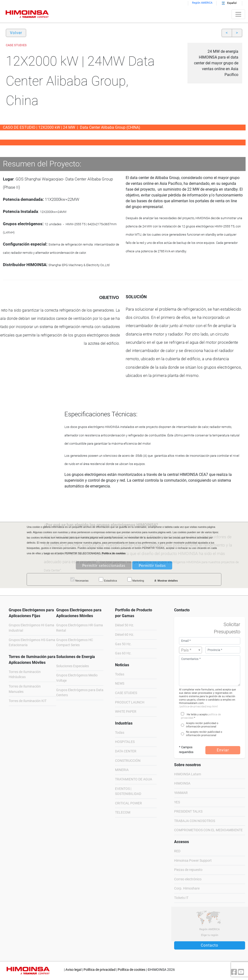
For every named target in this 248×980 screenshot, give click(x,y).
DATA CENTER (126, 751)
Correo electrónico (188, 879)
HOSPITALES (125, 742)
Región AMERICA (202, 3)
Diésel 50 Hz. (125, 625)
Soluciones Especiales (73, 666)
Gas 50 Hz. (123, 644)
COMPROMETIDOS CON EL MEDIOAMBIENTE (208, 830)
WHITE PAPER (126, 712)
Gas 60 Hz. (123, 653)
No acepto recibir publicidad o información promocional (204, 734)
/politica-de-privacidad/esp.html (198, 707)
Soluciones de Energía (76, 657)
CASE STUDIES (126, 693)
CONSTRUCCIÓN (128, 761)
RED (177, 851)
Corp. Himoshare (187, 888)
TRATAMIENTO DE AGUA (134, 779)
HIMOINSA (182, 783)
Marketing (136, 580)
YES (177, 802)
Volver (16, 33)
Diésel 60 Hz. (125, 635)
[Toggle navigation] (238, 14)
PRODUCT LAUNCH (130, 702)
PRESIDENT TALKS (188, 812)
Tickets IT (181, 898)
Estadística (108, 580)
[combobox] (191, 650)
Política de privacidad (100, 970)
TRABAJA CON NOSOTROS (195, 821)
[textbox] (191, 650)
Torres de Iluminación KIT (28, 701)
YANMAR (181, 793)
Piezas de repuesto (188, 870)
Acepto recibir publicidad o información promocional (202, 725)
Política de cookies (132, 970)
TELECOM (123, 812)
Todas (120, 674)
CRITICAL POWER (128, 803)
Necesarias (79, 580)
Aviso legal (73, 970)
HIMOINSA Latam (188, 774)
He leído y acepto (197, 714)
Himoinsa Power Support (193, 861)
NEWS (120, 684)
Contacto (209, 945)
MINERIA (122, 770)
